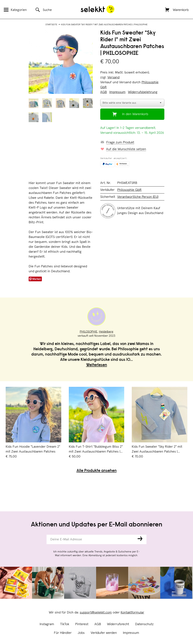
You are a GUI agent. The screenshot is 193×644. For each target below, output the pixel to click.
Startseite (51, 25)
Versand (113, 77)
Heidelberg (106, 332)
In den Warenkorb (135, 114)
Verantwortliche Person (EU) (138, 197)
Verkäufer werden (104, 633)
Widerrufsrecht (118, 624)
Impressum (131, 633)
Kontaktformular (132, 613)
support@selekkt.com (96, 613)
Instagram (47, 624)
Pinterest (82, 624)
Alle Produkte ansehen (97, 471)
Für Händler (63, 633)
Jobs (81, 633)
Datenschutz (144, 624)
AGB (98, 624)
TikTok (65, 624)
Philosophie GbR (129, 190)
